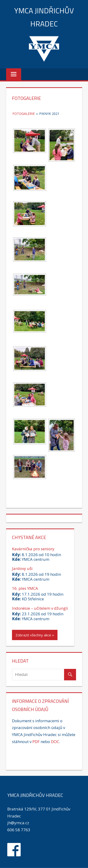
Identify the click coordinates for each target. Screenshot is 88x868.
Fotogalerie (24, 114)
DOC (55, 742)
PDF (36, 742)
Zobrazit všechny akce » (35, 635)
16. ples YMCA (25, 588)
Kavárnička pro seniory (33, 549)
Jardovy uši (22, 568)
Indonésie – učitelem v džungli (40, 608)
